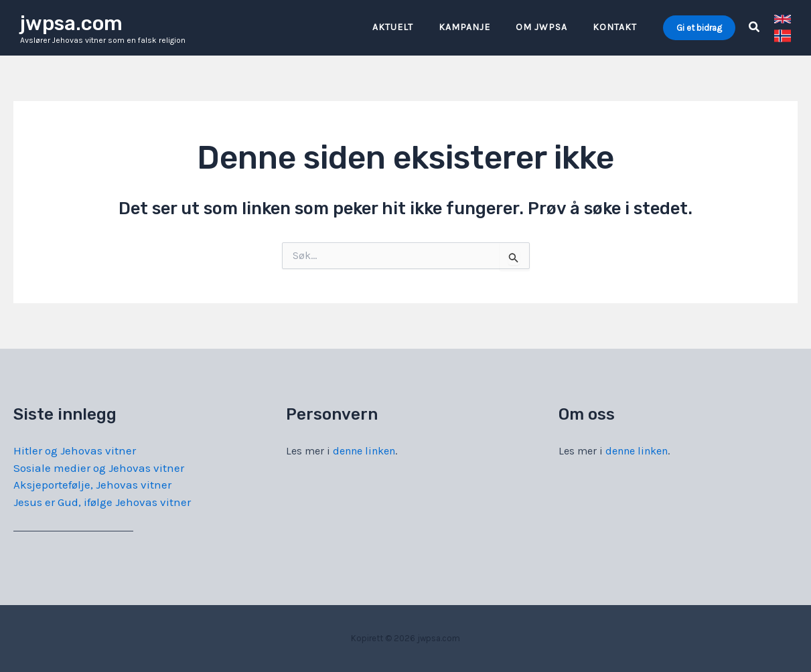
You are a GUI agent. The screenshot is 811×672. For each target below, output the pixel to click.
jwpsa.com (71, 23)
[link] (783, 19)
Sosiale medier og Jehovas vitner (99, 468)
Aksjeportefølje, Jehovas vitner (92, 485)
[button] (699, 28)
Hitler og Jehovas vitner (75, 450)
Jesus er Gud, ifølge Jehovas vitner (102, 502)
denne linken (364, 451)
